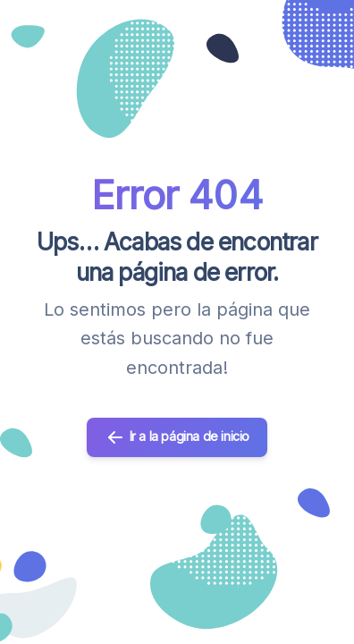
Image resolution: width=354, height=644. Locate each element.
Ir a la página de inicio (177, 437)
